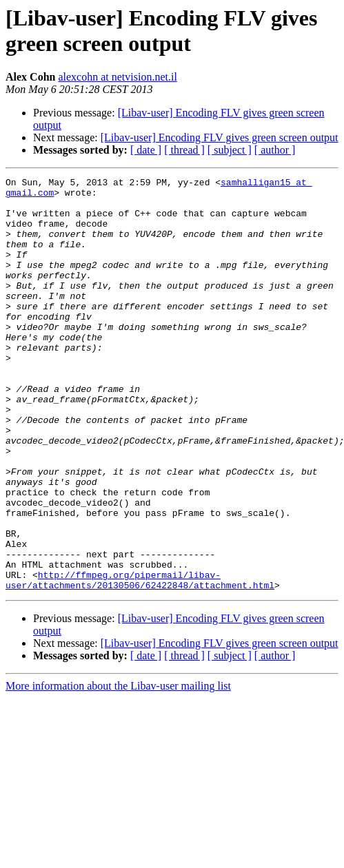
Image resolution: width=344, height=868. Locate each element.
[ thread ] (184, 150)
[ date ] (146, 150)
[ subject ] (230, 150)
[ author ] (275, 150)
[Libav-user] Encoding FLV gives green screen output (220, 137)
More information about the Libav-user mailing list (118, 768)
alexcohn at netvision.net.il (117, 77)
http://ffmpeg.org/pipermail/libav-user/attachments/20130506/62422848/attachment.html (140, 661)
